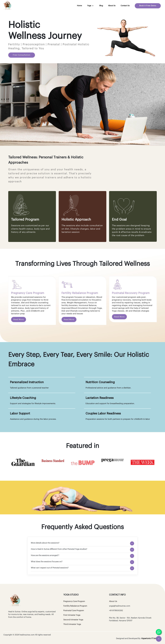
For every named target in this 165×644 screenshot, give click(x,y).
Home (79, 6)
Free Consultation (22, 55)
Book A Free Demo (148, 6)
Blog (101, 6)
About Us (112, 6)
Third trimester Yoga (72, 624)
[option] (23, 462)
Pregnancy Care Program (74, 601)
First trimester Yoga (72, 615)
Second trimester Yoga (73, 620)
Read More (19, 320)
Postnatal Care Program (74, 611)
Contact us (125, 6)
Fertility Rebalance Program (75, 606)
